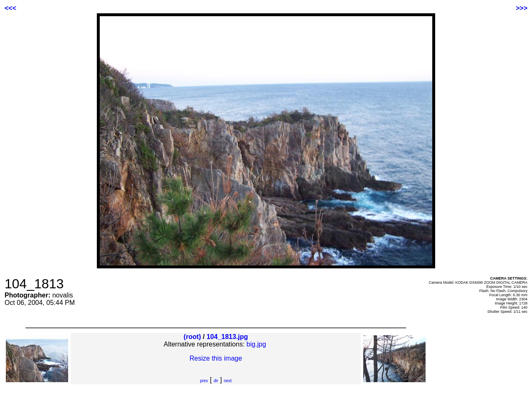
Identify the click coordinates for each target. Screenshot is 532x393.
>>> (522, 8)
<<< (10, 8)
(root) (192, 337)
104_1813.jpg (227, 337)
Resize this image (216, 358)
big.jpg (256, 344)
